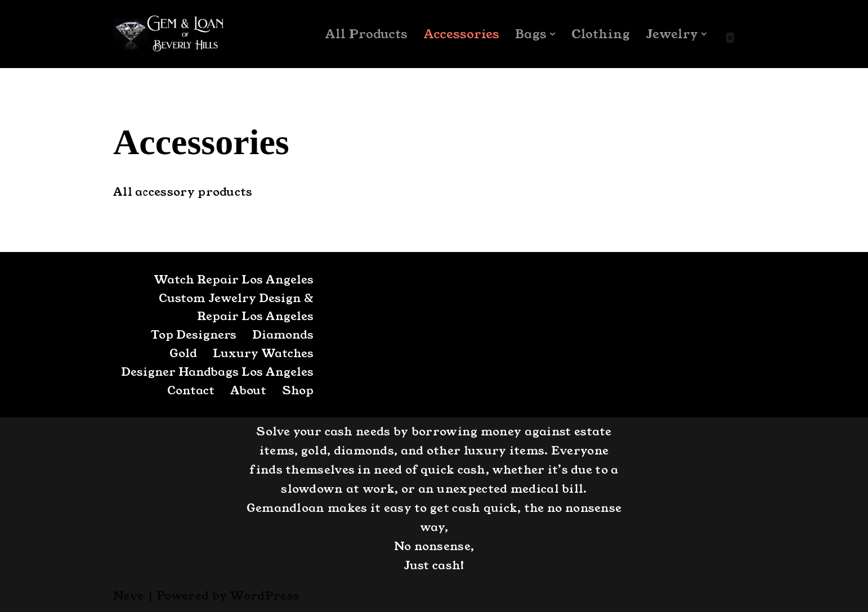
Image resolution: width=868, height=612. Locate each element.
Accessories (461, 34)
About (248, 390)
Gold (183, 353)
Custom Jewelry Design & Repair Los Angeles (236, 307)
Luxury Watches (263, 353)
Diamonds (283, 335)
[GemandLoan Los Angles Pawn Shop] (169, 34)
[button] (552, 34)
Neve (128, 596)
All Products (366, 34)
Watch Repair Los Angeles (234, 280)
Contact (191, 390)
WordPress (265, 596)
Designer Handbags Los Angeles (217, 372)
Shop (298, 390)
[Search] (745, 34)
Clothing (601, 34)
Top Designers (194, 335)
